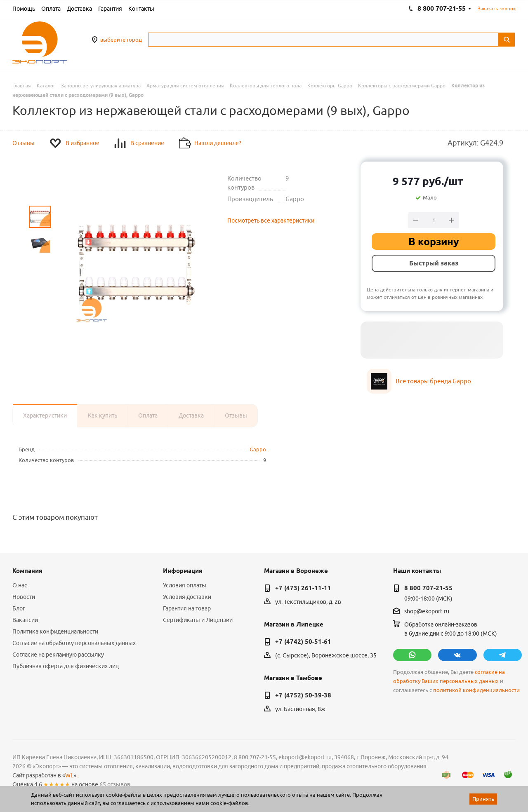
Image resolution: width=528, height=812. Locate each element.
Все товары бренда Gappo (433, 381)
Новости (24, 597)
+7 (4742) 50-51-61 (303, 642)
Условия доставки (187, 597)
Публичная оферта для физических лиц (66, 666)
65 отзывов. (115, 784)
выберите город (121, 40)
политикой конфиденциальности (476, 690)
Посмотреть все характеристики (271, 221)
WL (69, 775)
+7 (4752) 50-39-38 (303, 695)
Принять (483, 799)
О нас (20, 585)
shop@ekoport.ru (427, 611)
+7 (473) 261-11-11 (303, 588)
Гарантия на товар (187, 608)
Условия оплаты (185, 585)
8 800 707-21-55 (428, 588)
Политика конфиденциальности (55, 631)
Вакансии (25, 620)
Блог (19, 608)
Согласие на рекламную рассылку (58, 655)
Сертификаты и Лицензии (198, 620)
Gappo (258, 449)
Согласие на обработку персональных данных (74, 643)
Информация (183, 571)
